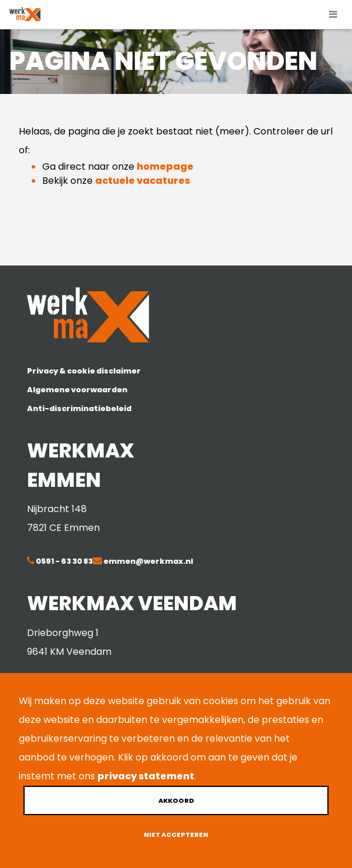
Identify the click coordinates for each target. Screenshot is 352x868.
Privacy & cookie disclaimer (84, 371)
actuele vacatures (143, 181)
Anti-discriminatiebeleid (79, 408)
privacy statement (146, 776)
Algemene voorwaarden (77, 390)
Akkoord (176, 800)
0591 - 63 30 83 (64, 561)
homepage (165, 166)
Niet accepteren (176, 835)
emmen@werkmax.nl (148, 561)
